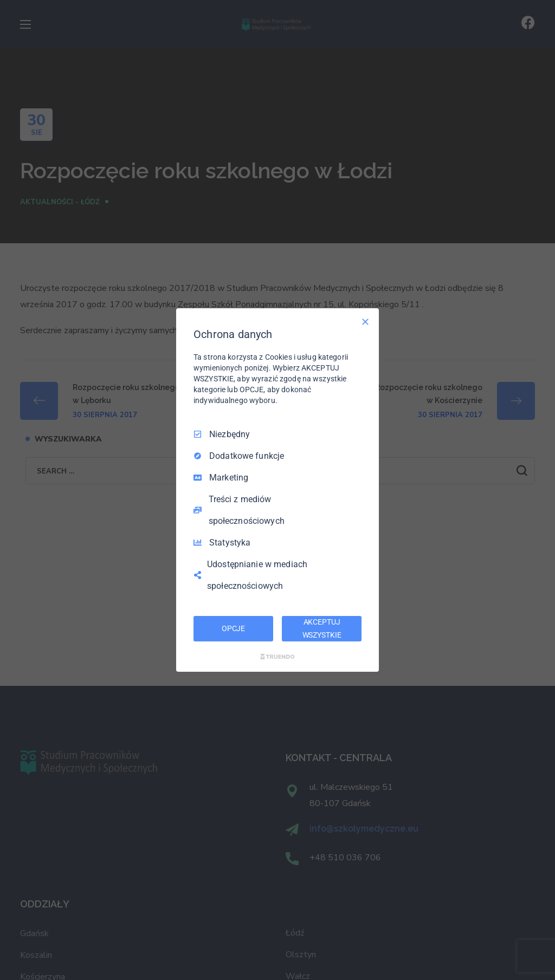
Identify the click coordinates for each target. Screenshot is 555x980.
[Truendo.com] (277, 657)
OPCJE (233, 628)
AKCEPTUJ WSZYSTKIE (322, 628)
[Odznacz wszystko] (365, 322)
